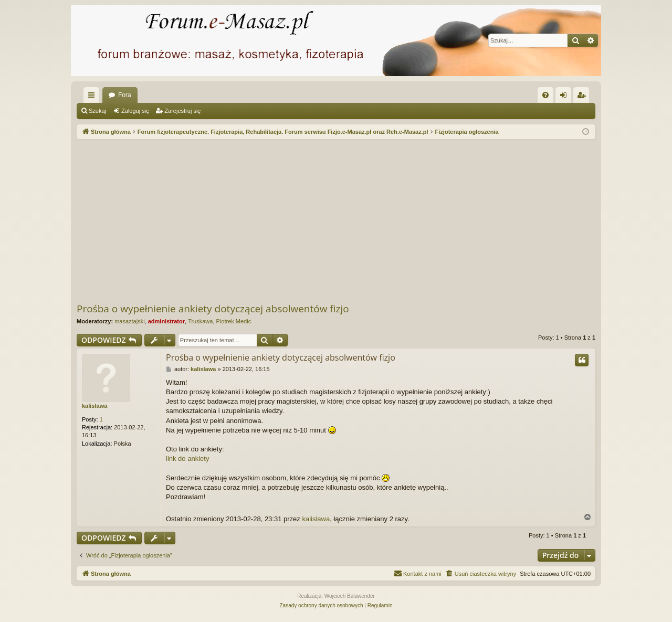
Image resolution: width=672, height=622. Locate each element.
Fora (125, 95)
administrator (166, 321)
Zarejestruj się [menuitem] (583, 97)
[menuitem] (545, 95)
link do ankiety (187, 458)
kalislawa (94, 406)
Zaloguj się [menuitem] (566, 97)
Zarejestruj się (182, 111)
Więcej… (93, 97)
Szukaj (97, 111)
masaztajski (129, 321)
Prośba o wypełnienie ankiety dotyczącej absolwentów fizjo (213, 309)
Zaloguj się (135, 111)
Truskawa (200, 321)
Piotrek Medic (234, 321)
